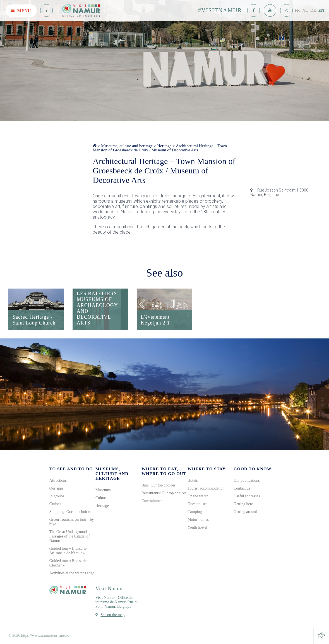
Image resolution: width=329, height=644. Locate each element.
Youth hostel (197, 528)
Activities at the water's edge (72, 573)
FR (297, 10)
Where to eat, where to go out (164, 472)
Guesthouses (197, 504)
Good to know (253, 469)
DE (313, 10)
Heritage (164, 146)
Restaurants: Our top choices (164, 493)
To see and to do (71, 469)
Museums (103, 490)
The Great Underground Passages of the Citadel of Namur (70, 537)
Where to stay (207, 469)
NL (305, 10)
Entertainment (153, 501)
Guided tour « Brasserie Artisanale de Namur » (68, 551)
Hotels (193, 481)
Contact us (242, 489)
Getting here (243, 504)
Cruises (55, 504)
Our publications (247, 481)
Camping (195, 512)
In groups (57, 496)
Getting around (245, 512)
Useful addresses (247, 496)
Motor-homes (198, 520)
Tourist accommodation (206, 489)
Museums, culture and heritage (127, 146)
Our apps (57, 489)
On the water (198, 496)
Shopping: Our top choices (70, 512)
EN (321, 10)
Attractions (58, 481)
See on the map (112, 615)
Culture (101, 498)
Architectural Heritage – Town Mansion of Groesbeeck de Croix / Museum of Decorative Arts (160, 148)
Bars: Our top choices (159, 486)
